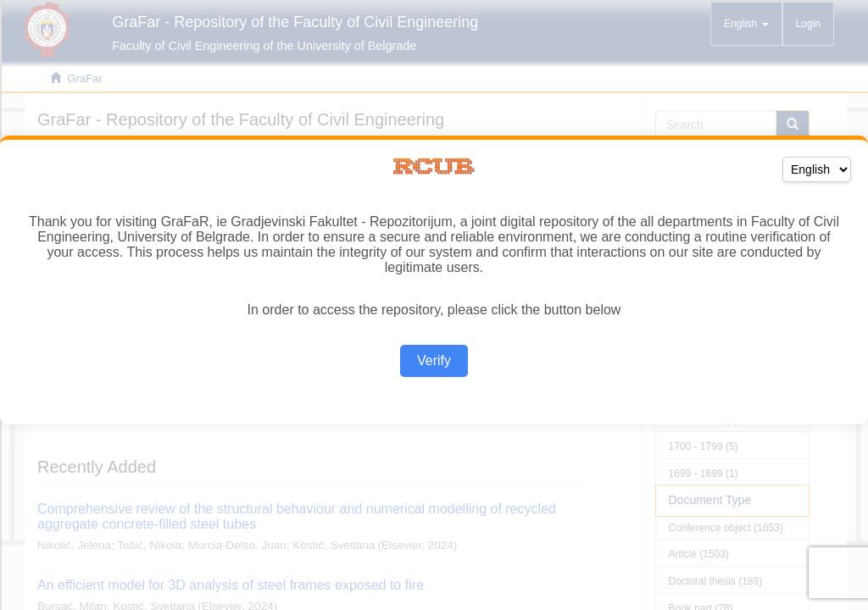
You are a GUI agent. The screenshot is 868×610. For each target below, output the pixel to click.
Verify (434, 360)
